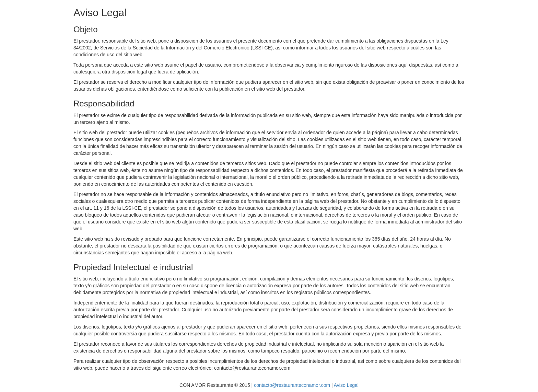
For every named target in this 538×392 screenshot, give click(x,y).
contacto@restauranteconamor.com (292, 385)
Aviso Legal (346, 385)
